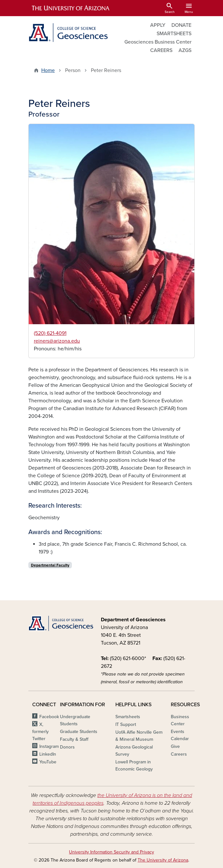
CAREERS (161, 50)
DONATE (181, 25)
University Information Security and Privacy (111, 852)
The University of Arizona (163, 860)
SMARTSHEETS (174, 34)
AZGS (185, 50)
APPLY (158, 25)
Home (48, 70)
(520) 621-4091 (50, 333)
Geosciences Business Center (158, 42)
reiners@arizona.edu (57, 341)
